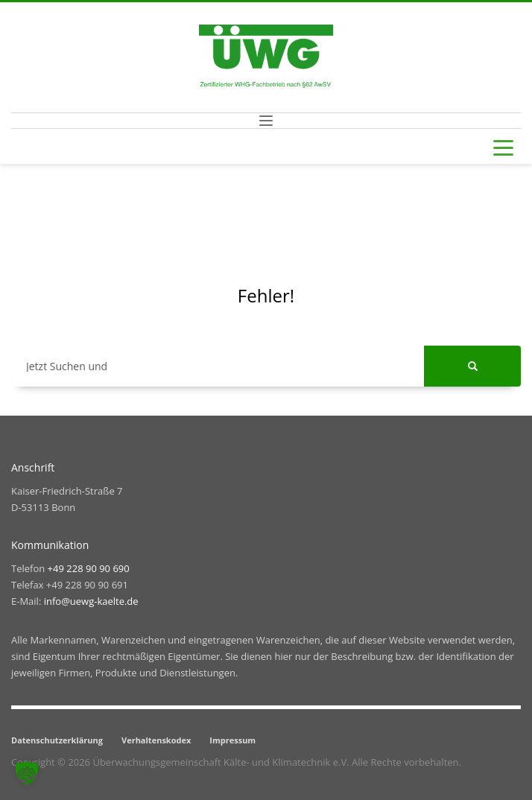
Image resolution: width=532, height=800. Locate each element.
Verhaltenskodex (156, 740)
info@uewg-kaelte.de (91, 601)
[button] (27, 773)
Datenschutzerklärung (57, 740)
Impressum (232, 740)
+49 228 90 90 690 (89, 568)
